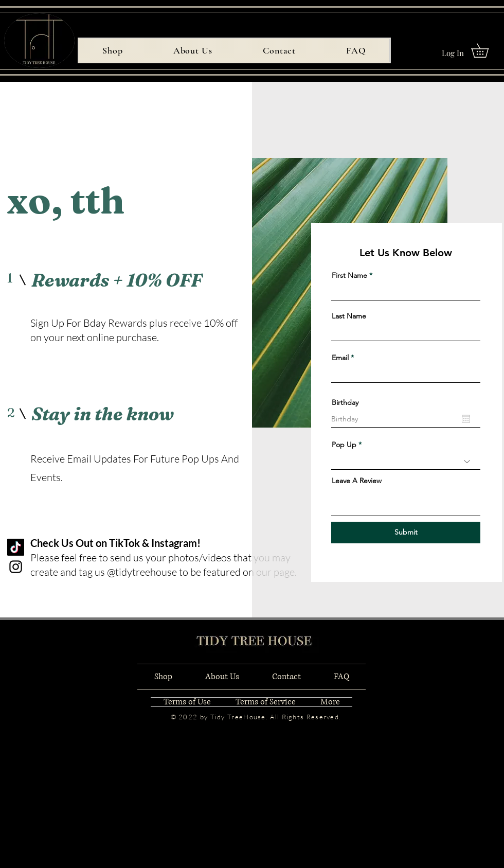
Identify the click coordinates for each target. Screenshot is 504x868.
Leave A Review (357, 481)
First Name (349, 275)
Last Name (349, 316)
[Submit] (406, 533)
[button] (487, 50)
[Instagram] (16, 567)
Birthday (345, 402)
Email (340, 358)
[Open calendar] (466, 419)
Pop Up (344, 445)
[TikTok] (16, 547)
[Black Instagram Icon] (335, 685)
